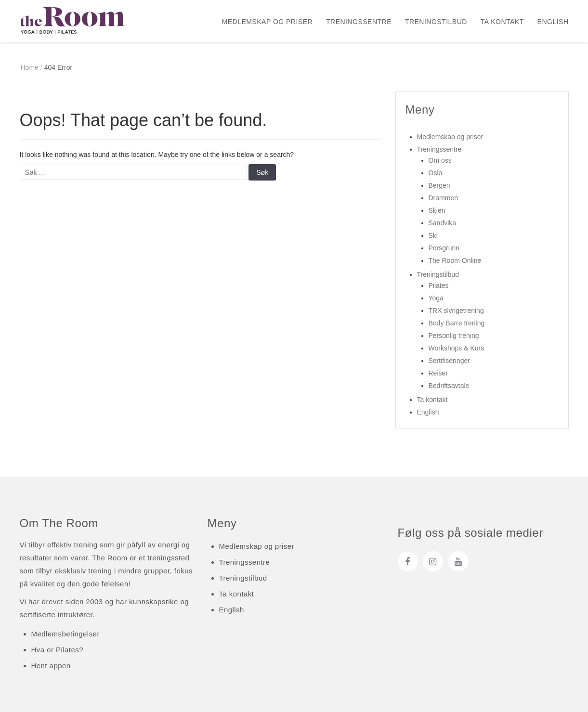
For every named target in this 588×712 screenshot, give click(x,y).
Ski (433, 235)
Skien (437, 210)
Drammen (443, 198)
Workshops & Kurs (457, 348)
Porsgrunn (444, 248)
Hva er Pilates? (57, 650)
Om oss (440, 160)
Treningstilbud (436, 22)
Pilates (439, 285)
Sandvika (443, 223)
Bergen (439, 185)
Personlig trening (454, 336)
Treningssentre (359, 22)
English (553, 22)
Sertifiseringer (449, 361)
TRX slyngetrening (456, 311)
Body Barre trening (457, 323)
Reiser (438, 373)
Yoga (436, 298)
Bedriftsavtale (449, 386)
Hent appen (51, 666)
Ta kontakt (502, 22)
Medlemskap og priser (267, 22)
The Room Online (455, 260)
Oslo (436, 173)
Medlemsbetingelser (65, 634)
